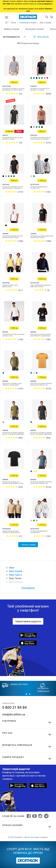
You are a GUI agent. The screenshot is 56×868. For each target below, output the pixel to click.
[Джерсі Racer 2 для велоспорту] (14, 263)
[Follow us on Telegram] (46, 816)
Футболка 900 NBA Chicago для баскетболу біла (13, 237)
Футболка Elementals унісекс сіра (39, 187)
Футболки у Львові (35, 29)
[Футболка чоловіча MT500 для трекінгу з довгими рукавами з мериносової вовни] (42, 312)
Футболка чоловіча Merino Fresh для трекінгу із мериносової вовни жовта (41, 384)
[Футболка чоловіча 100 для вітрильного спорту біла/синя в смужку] (14, 66)
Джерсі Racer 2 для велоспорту (10, 286)
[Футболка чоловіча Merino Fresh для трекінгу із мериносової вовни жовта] (42, 361)
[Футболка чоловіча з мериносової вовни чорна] (14, 460)
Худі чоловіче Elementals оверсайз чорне (41, 286)
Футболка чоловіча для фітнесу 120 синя (40, 89)
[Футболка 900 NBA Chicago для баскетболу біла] (14, 214)
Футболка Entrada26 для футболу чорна (12, 138)
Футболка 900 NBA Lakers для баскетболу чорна (42, 237)
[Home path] (7, 23)
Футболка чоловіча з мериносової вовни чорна (13, 483)
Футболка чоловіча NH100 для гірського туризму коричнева (41, 138)
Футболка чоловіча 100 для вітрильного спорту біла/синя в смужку (13, 89)
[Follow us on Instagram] (40, 816)
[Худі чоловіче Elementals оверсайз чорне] (42, 263)
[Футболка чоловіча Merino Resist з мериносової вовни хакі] (14, 410)
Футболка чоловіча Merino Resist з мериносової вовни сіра (42, 433)
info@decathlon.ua (14, 714)
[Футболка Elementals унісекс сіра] (42, 164)
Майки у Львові (11, 29)
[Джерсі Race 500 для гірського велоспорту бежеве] (14, 509)
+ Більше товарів (28, 545)
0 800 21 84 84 (14, 707)
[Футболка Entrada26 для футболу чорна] (14, 115)
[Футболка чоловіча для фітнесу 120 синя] (42, 66)
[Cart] (52, 18)
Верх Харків (16, 571)
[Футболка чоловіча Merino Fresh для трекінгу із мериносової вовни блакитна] (42, 460)
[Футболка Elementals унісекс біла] (42, 509)
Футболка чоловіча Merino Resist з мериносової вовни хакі (14, 433)
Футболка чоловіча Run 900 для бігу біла (13, 335)
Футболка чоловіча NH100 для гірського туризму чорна (13, 187)
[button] (26, 694)
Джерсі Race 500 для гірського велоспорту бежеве (11, 532)
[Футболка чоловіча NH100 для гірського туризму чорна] (14, 164)
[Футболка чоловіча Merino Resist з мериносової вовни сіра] (42, 410)
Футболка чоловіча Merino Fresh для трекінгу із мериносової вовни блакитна (41, 483)
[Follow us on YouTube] (34, 816)
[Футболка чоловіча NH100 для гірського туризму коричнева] (42, 115)
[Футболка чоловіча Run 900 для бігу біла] (14, 312)
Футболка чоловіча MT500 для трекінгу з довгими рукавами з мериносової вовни (41, 335)
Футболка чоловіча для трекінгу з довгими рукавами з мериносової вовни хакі (12, 384)
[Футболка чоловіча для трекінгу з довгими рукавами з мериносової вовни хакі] (14, 361)
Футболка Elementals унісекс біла (39, 532)
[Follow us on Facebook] (29, 816)
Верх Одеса (16, 575)
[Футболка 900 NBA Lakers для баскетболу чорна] (42, 214)
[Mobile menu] (7, 18)
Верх (12, 568)
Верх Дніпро (16, 582)
